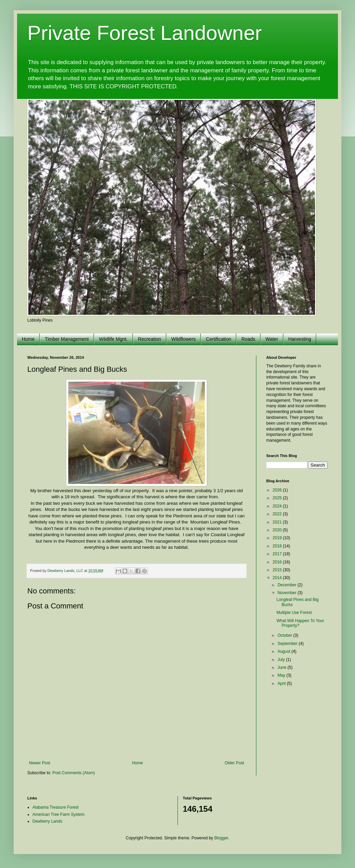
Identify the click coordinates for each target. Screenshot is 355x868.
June (282, 667)
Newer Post (40, 763)
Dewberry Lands (47, 821)
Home (28, 339)
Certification (218, 339)
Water (272, 339)
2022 (278, 514)
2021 (278, 522)
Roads (248, 339)
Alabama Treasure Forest (55, 807)
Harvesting (300, 339)
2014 (278, 578)
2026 (278, 490)
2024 (278, 506)
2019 (278, 538)
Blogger (221, 838)
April (282, 683)
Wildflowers (184, 339)
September (288, 644)
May (282, 675)
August (285, 651)
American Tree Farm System (59, 814)
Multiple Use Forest (294, 613)
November (288, 593)
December (288, 585)
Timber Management (67, 339)
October (285, 635)
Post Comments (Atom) (74, 773)
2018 (278, 546)
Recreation (150, 339)
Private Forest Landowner (145, 33)
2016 (278, 562)
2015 (278, 570)
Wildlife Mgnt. (113, 339)
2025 (278, 498)
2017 (278, 554)
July (282, 660)
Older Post (234, 763)
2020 (278, 530)
